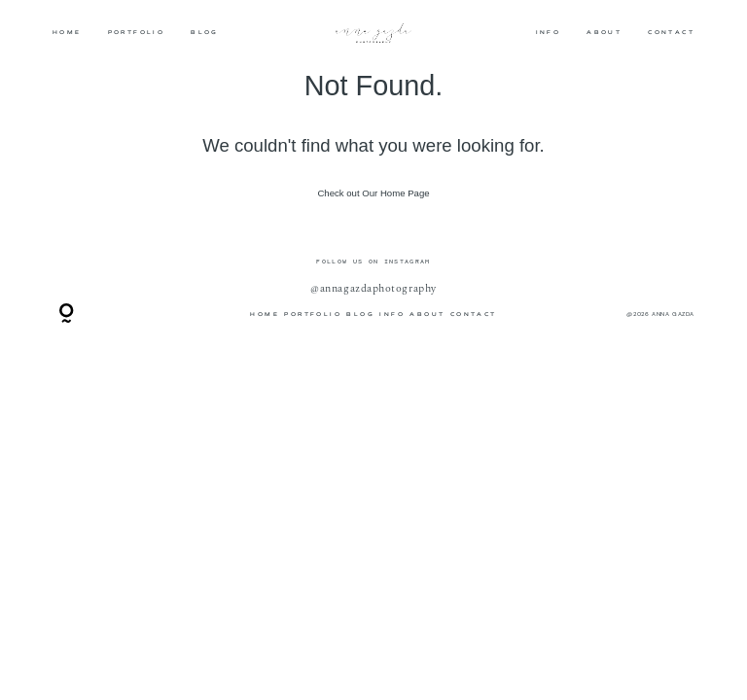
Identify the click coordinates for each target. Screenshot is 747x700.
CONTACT (671, 33)
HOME (67, 33)
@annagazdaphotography (373, 289)
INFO (549, 33)
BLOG (205, 33)
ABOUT (604, 33)
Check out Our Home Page (373, 193)
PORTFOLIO (137, 33)
